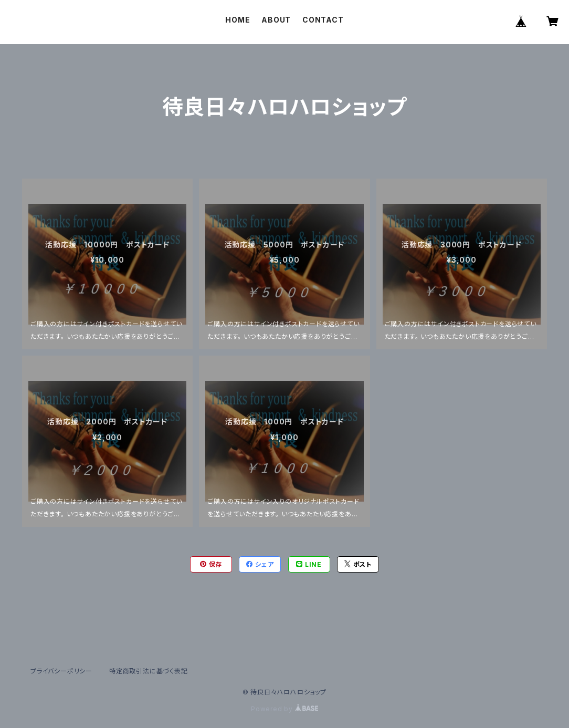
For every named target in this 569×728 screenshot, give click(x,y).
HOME (238, 20)
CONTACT (323, 20)
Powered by (284, 709)
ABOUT (276, 20)
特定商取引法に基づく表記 (149, 671)
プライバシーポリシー (61, 671)
